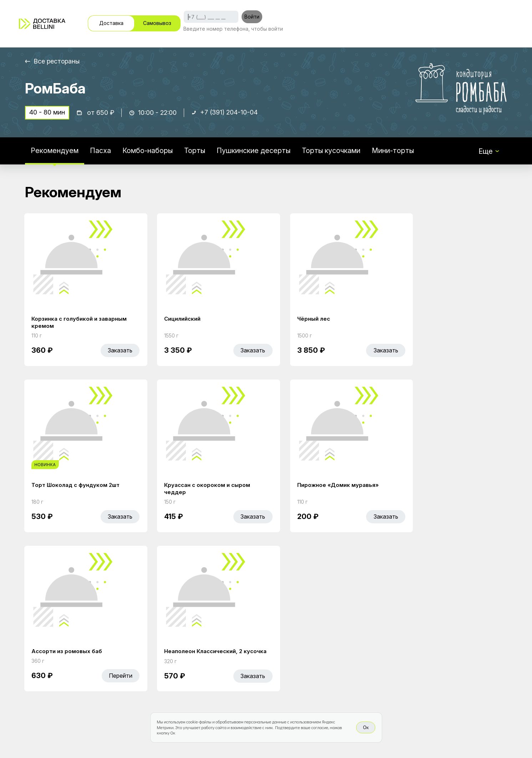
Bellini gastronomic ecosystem (419, 644)
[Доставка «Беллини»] (42, 24)
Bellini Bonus (211, 663)
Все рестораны (57, 61)
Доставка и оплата (322, 648)
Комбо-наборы (148, 151)
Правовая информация (329, 663)
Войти (252, 17)
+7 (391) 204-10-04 (229, 113)
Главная (204, 633)
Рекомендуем (55, 151)
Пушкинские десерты (254, 151)
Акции (201, 648)
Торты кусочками (333, 151)
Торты (195, 151)
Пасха (100, 151)
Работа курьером (319, 633)
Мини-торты (395, 151)
